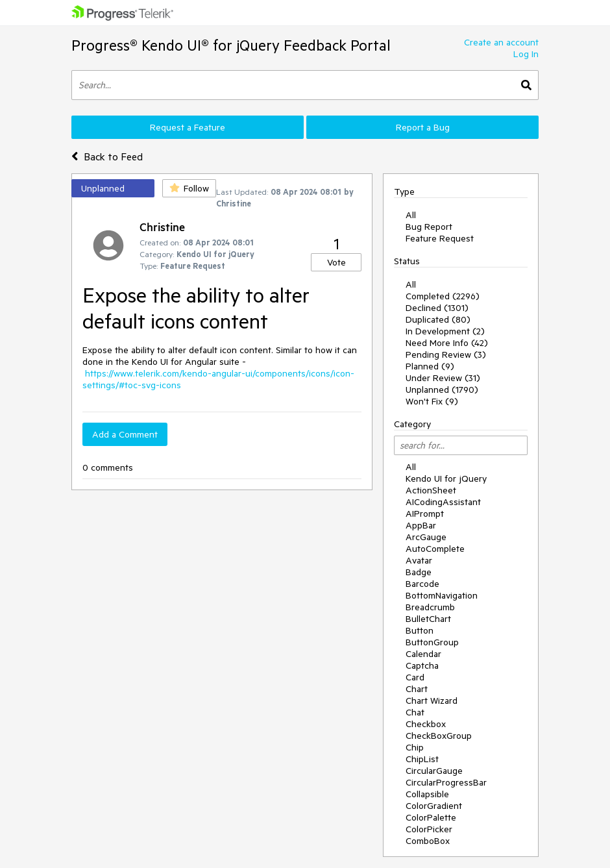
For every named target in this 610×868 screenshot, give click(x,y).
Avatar (419, 560)
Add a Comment (125, 434)
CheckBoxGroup (439, 736)
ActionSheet (431, 490)
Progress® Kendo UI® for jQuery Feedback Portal (231, 45)
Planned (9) (430, 366)
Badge (419, 572)
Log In (526, 54)
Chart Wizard (432, 701)
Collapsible (427, 794)
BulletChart (428, 619)
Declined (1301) (437, 308)
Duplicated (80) (438, 319)
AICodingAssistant (443, 502)
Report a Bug (423, 127)
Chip (415, 747)
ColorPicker (429, 829)
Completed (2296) (443, 296)
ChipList (422, 759)
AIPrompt (425, 514)
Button (420, 630)
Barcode (422, 584)
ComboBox (428, 841)
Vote (336, 262)
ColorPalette (431, 817)
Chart (417, 689)
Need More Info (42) (447, 343)
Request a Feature (188, 127)
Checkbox (426, 724)
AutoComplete (435, 549)
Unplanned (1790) (442, 390)
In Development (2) (445, 331)
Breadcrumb (430, 607)
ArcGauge (426, 537)
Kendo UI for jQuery (446, 478)
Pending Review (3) (446, 354)
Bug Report (429, 227)
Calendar (423, 654)
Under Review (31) (443, 378)
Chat (415, 712)
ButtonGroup (432, 642)
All (411, 215)
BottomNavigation (442, 595)
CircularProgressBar (446, 782)
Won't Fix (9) (432, 401)
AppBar (421, 525)
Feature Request (440, 238)
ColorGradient (434, 806)
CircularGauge (434, 771)
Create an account (501, 42)
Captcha (422, 665)
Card (415, 677)
